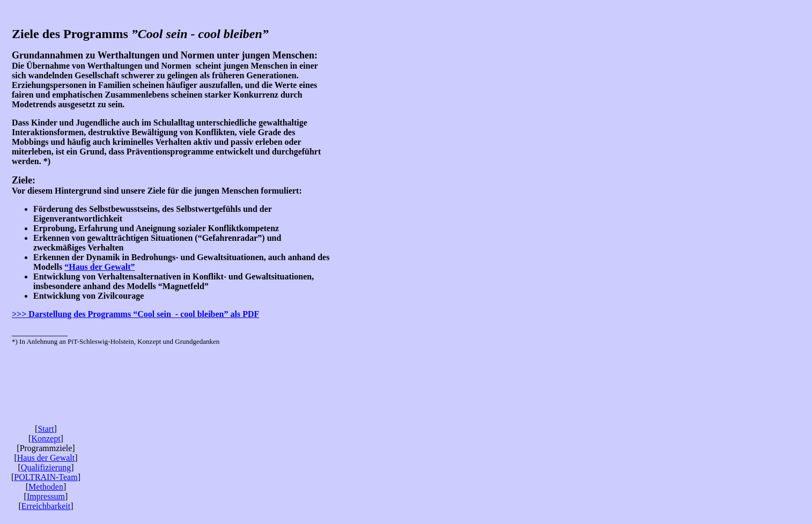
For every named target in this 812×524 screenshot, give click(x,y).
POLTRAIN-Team (46, 477)
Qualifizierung (46, 467)
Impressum (46, 496)
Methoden (46, 487)
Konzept (46, 438)
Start (46, 429)
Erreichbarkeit (46, 506)
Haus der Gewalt (46, 458)
